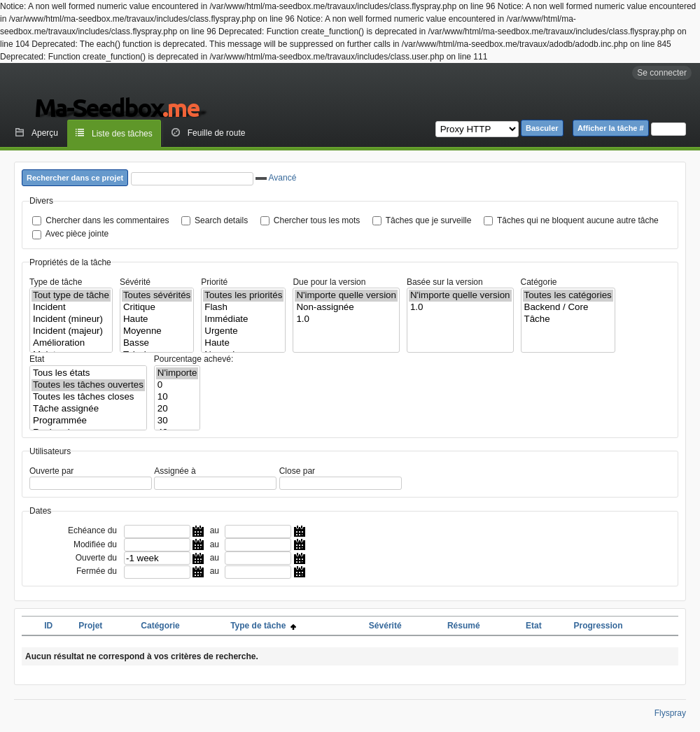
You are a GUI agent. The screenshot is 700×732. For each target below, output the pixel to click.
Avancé (276, 178)
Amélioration (71, 343)
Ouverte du (96, 558)
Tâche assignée (88, 409)
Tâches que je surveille (429, 220)
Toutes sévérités (157, 296)
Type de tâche (56, 282)
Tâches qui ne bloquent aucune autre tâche (578, 220)
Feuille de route (217, 133)
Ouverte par (51, 471)
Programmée (88, 421)
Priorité (214, 282)
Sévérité (135, 282)
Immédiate (243, 319)
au (215, 530)
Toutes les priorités (243, 296)
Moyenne (157, 331)
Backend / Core (568, 308)
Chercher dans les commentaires (107, 220)
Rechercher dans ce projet (75, 178)
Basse (157, 343)
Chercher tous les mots (317, 220)
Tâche (568, 319)
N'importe (177, 373)
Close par (297, 471)
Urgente (243, 331)
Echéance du (92, 530)
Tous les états (88, 373)
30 (177, 421)
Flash (243, 308)
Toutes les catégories (568, 296)
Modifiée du (95, 544)
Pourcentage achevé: (194, 359)
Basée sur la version (445, 282)
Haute (157, 319)
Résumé (464, 626)
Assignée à (175, 471)
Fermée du (97, 571)
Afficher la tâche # (611, 128)
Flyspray (670, 713)
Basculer (542, 128)
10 (177, 397)
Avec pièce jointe (77, 234)
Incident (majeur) (71, 331)
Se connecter (662, 73)
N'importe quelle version (346, 296)
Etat (37, 359)
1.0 (346, 319)
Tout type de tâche (71, 296)
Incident (71, 308)
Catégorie (539, 282)
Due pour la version (329, 282)
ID (48, 626)
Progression (598, 626)
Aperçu (45, 133)
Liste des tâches (122, 134)
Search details (221, 220)
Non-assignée (346, 308)
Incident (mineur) (71, 319)
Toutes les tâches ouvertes (88, 385)
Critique (157, 308)
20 (177, 409)
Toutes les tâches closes (88, 397)
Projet (90, 626)
